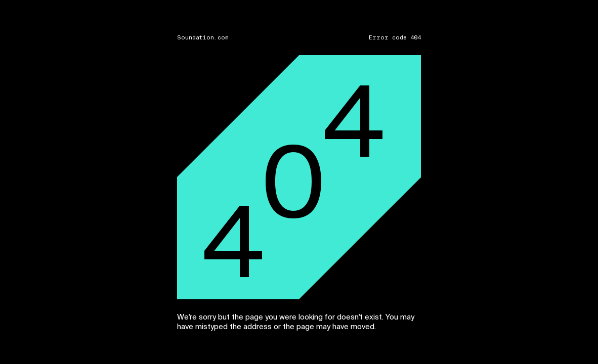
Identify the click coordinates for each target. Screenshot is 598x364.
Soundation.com (203, 38)
